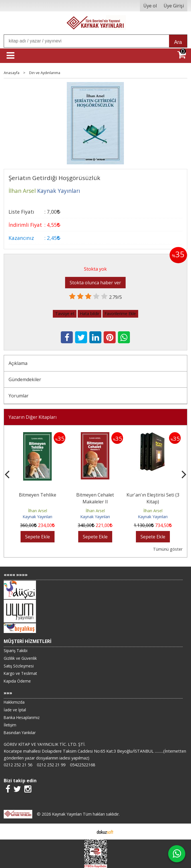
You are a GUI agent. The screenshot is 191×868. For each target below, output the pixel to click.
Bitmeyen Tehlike (38, 495)
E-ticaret (86, 832)
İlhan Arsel (38, 511)
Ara (178, 42)
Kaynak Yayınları (37, 517)
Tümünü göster (168, 549)
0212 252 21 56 (18, 765)
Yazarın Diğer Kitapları (33, 417)
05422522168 (83, 765)
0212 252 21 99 (51, 765)
